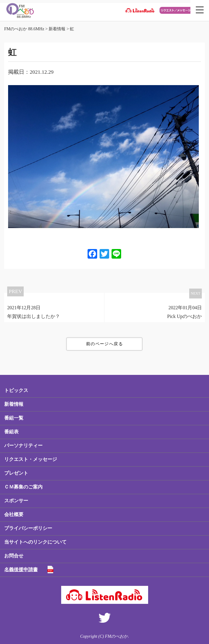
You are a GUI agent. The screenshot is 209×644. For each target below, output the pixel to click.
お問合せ (14, 556)
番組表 (11, 432)
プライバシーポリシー (28, 528)
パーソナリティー (23, 445)
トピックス (16, 390)
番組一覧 (14, 418)
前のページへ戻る (104, 344)
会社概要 (14, 514)
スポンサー (16, 501)
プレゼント (16, 473)
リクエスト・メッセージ (31, 459)
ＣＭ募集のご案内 (23, 487)
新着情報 (14, 404)
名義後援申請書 (21, 570)
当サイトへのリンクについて (35, 542)
